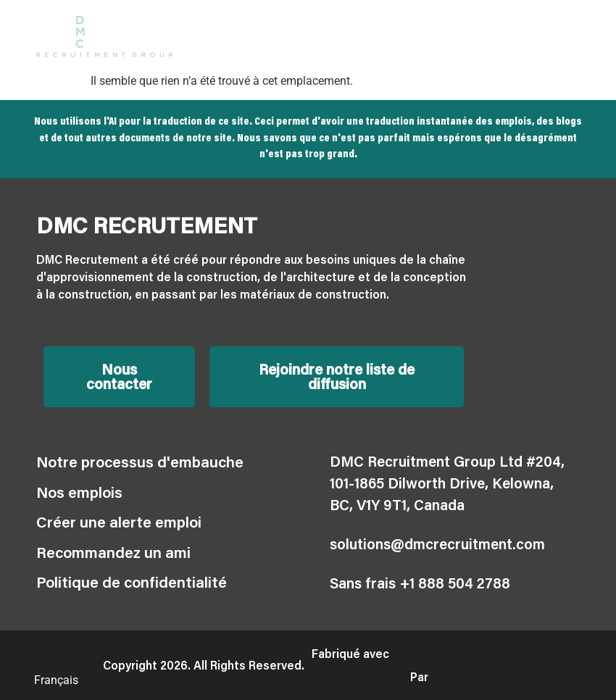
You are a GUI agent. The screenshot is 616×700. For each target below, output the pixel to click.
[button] (568, 37)
